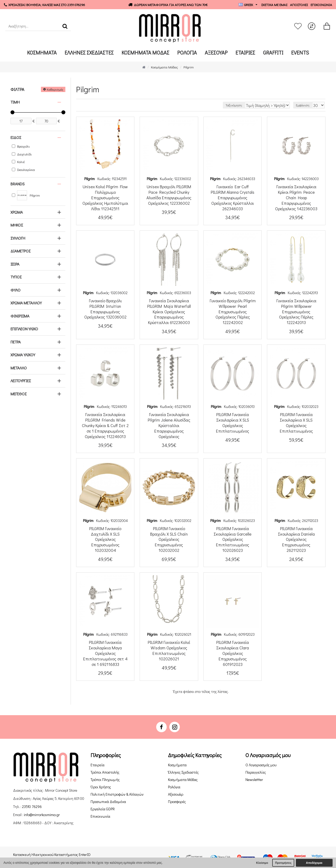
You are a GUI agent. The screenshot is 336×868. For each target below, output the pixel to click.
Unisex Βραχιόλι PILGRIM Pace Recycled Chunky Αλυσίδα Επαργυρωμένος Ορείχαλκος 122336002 (169, 195)
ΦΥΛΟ (15, 290)
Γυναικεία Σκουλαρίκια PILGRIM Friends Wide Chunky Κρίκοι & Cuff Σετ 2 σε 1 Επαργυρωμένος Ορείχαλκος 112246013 (105, 425)
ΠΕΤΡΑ (16, 342)
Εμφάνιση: (306, 105)
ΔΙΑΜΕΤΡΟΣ (20, 251)
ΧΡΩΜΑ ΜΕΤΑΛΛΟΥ (26, 303)
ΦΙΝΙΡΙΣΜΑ (20, 316)
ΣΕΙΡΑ (15, 264)
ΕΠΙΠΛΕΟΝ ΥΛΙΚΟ (24, 329)
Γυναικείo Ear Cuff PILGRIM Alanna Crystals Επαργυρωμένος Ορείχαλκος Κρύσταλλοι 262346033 (233, 198)
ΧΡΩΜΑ (17, 212)
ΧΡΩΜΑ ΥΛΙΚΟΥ (23, 355)
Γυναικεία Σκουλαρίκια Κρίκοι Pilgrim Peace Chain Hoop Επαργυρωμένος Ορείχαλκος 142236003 (296, 198)
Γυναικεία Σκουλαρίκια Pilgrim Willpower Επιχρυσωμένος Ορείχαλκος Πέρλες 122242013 (296, 312)
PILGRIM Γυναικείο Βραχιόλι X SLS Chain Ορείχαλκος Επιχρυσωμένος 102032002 (169, 539)
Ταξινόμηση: (247, 105)
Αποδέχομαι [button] (314, 863)
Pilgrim (90, 179)
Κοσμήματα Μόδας (164, 67)
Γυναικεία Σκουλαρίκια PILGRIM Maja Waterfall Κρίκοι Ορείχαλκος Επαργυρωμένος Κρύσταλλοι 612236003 (169, 312)
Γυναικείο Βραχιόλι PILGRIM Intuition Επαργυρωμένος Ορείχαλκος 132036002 (105, 309)
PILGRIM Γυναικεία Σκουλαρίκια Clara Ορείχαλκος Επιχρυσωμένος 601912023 (233, 653)
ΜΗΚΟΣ (17, 225)
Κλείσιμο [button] (262, 863)
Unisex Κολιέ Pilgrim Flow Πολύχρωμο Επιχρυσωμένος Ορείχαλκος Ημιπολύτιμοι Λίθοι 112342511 (105, 198)
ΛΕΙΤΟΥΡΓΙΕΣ (21, 381)
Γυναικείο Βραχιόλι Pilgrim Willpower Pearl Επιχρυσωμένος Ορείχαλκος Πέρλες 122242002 (233, 312)
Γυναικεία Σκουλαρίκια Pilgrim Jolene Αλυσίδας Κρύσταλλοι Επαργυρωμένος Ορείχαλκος (169, 425)
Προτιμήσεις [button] (283, 863)
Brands (18, 184)
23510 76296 (32, 807)
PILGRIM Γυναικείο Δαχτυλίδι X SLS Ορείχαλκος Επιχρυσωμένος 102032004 (105, 539)
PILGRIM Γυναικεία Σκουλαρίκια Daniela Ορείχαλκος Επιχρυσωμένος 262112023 (296, 539)
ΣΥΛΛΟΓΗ (18, 238)
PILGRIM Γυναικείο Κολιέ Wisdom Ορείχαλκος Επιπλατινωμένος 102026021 (169, 650)
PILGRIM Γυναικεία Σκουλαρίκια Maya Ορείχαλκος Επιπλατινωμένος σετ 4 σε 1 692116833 (105, 653)
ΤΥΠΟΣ (16, 277)
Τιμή (15, 102)
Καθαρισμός (55, 89)
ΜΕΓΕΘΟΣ (19, 394)
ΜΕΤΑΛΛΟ (19, 368)
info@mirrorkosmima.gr (42, 815)
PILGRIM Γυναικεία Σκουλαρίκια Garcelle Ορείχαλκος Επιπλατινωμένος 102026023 (233, 539)
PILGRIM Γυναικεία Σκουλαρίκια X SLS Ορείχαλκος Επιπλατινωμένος (233, 423)
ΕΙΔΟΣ (16, 137)
